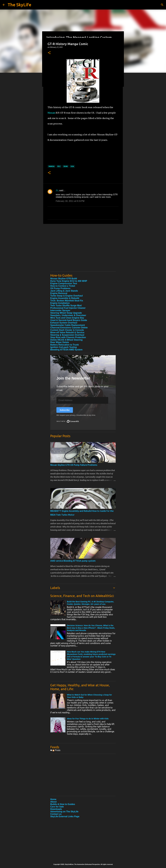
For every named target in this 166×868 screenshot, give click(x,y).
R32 (59, 166)
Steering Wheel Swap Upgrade (66, 313)
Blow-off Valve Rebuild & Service (67, 332)
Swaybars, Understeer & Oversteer (68, 315)
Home (53, 799)
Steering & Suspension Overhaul (67, 335)
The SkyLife (19, 5)
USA (72, 166)
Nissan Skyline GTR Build (64, 279)
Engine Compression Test (64, 283)
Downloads (56, 809)
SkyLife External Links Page (65, 816)
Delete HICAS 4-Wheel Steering (66, 340)
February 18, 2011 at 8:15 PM (70, 201)
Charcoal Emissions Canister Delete (69, 328)
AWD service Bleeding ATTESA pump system (73, 561)
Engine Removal (59, 293)
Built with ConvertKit (79, 420)
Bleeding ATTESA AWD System (66, 350)
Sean (66, 166)
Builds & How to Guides (63, 804)
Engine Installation (60, 303)
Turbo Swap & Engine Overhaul (67, 296)
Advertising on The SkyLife (64, 812)
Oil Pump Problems (60, 288)
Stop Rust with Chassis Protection (68, 337)
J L (57, 190)
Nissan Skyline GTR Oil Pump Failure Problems (74, 465)
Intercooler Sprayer (60, 310)
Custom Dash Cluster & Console (67, 330)
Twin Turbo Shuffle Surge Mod (66, 306)
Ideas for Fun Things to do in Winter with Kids (88, 719)
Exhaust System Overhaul (64, 323)
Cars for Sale (57, 807)
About (53, 802)
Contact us (56, 814)
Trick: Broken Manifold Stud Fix (67, 301)
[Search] (162, 5)
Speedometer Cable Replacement (68, 325)
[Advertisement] (83, 250)
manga (52, 166)
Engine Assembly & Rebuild (65, 298)
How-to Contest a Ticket (63, 286)
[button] (49, 53)
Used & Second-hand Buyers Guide (69, 320)
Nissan (51, 113)
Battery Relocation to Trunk (65, 345)
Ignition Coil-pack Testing (64, 347)
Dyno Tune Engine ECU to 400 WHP (69, 281)
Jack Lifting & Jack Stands (64, 291)
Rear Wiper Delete (60, 342)
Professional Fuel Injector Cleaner (68, 308)
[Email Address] (82, 400)
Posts (56, 750)
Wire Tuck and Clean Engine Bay (67, 318)
